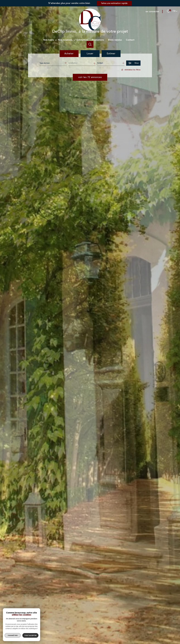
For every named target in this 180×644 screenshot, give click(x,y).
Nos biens (49, 40)
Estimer (111, 54)
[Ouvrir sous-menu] (56, 40)
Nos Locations (65, 40)
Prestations (98, 40)
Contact (130, 40)
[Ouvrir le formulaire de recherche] (133, 63)
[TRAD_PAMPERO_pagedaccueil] (90, 31)
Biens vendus (115, 40)
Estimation (82, 40)
